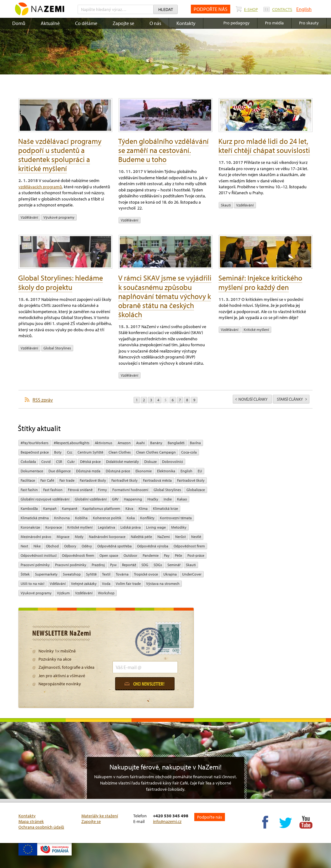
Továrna (122, 574)
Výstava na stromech (163, 584)
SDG (145, 565)
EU (200, 471)
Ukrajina (170, 574)
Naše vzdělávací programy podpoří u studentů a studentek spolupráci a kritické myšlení (60, 155)
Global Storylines (57, 348)
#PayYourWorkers (35, 443)
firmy (102, 490)
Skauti (226, 205)
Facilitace (28, 480)
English (304, 9)
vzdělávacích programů (40, 187)
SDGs (158, 565)
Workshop (106, 593)
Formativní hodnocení (130, 490)
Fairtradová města (157, 480)
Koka (131, 518)
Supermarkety (46, 574)
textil (106, 574)
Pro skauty (309, 23)
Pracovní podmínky (71, 565)
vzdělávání (29, 217)
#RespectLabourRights (72, 443)
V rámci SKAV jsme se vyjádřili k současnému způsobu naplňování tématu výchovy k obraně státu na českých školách (165, 296)
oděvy (87, 546)
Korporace (54, 527)
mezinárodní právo (36, 537)
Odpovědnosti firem (78, 555)
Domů (19, 23)
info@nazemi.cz (167, 821)
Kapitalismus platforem (101, 508)
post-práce (196, 555)
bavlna (195, 443)
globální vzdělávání (91, 499)
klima (143, 508)
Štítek (25, 574)
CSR (59, 462)
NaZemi (164, 537)
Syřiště (91, 574)
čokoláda (28, 462)
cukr (71, 462)
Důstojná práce (118, 471)
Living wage (156, 527)
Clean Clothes (120, 452)
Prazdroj (98, 565)
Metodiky (179, 527)
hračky (153, 499)
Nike (37, 546)
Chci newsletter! (144, 684)
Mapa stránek (31, 821)
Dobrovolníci (173, 462)
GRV (115, 499)
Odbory (70, 546)
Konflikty (147, 518)
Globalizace (196, 490)
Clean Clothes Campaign (156, 452)
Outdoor (130, 555)
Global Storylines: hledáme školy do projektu (61, 282)
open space (109, 555)
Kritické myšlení (256, 330)
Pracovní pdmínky (35, 565)
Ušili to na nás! (33, 584)
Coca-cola (189, 452)
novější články (251, 399)
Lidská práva (131, 527)
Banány (156, 443)
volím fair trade (128, 584)
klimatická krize (165, 508)
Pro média (274, 23)
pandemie (151, 555)
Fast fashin (29, 490)
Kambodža (29, 508)
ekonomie (144, 471)
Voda (106, 584)
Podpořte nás (210, 817)
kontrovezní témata (176, 518)
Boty (58, 452)
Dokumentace (32, 471)
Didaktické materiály (122, 462)
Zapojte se (123, 23)
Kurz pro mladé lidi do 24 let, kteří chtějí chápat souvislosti (264, 146)
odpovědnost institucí (39, 555)
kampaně (70, 508)
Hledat (166, 9)
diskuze (150, 462)
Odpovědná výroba (153, 546)
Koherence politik (107, 518)
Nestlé (196, 537)
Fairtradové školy (191, 480)
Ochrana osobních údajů (41, 827)
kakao (182, 499)
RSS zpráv (43, 400)
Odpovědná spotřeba (115, 546)
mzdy (79, 537)
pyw (113, 565)
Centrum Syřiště (90, 452)
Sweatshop (72, 574)
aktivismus (104, 443)
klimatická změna (35, 518)
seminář (174, 565)
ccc (70, 452)
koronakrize (30, 527)
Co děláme (86, 23)
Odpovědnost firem (189, 546)
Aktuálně (50, 23)
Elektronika (166, 471)
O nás (155, 23)
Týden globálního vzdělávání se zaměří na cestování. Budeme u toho (163, 150)
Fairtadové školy (93, 480)
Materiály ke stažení (100, 816)
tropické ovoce (146, 574)
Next (24, 546)
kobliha (81, 518)
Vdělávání (58, 584)
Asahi (140, 443)
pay (167, 555)
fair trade (67, 480)
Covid (46, 462)
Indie (168, 499)
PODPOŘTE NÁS (211, 9)
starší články (292, 399)
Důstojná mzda (88, 471)
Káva (129, 508)
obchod (52, 546)
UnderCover (192, 574)
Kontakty (186, 23)
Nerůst (181, 537)
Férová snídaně (80, 490)
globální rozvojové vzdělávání (45, 499)
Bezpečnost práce (35, 452)
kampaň (50, 508)
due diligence (60, 471)
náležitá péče (141, 537)
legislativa (107, 527)
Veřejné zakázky (84, 584)
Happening (133, 499)
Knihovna (62, 518)
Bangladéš (176, 443)
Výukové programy (59, 217)
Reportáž (129, 565)
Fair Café (47, 480)
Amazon (124, 443)
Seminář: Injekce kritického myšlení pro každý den (260, 282)
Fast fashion (53, 490)
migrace (63, 537)
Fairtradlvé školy (125, 480)
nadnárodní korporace (107, 537)
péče (178, 555)
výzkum (63, 593)
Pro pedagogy (237, 23)
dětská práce (90, 462)
